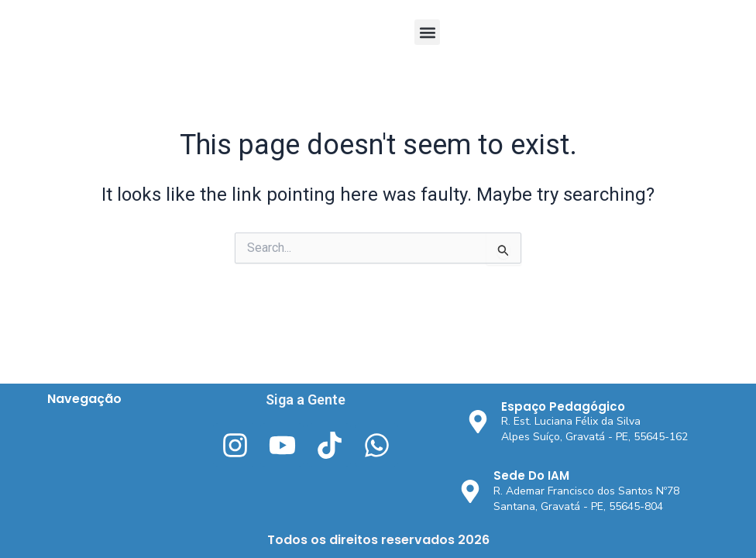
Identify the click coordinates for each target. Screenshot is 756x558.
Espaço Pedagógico (563, 406)
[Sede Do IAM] (470, 491)
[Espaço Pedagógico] (478, 422)
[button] (427, 32)
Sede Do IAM (531, 475)
